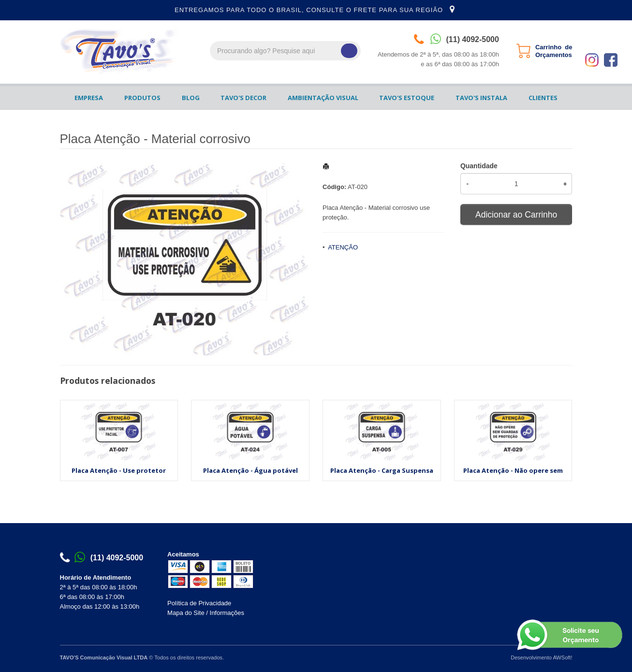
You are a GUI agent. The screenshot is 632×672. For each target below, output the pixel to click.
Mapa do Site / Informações (206, 613)
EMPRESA (89, 98)
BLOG (191, 98)
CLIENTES (543, 98)
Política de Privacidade (199, 603)
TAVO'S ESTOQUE (407, 98)
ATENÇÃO (343, 247)
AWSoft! (562, 657)
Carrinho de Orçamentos (554, 51)
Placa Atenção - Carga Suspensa (382, 470)
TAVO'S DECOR (243, 98)
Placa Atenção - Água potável (250, 470)
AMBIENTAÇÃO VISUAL (323, 98)
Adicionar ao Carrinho (516, 215)
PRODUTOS (142, 98)
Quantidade (479, 166)
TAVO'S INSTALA (481, 98)
